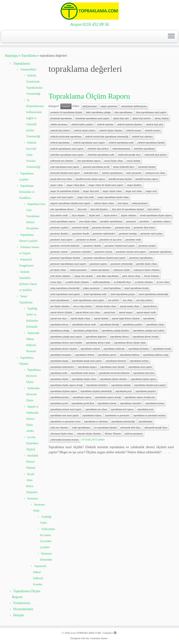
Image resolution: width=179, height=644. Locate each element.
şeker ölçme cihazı (131, 276)
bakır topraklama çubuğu (98, 112)
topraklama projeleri (146, 391)
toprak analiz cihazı (130, 306)
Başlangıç (12, 56)
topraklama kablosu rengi (156, 355)
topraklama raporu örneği (108, 397)
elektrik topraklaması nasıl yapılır (67, 149)
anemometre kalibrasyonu (134, 106)
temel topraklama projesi (123, 294)
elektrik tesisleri (153, 130)
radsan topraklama (100, 270)
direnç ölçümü (162, 118)
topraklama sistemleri (131, 403)
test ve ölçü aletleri (83, 306)
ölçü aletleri (153, 209)
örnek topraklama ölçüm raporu (156, 215)
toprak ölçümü (101, 318)
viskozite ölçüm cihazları (89, 434)
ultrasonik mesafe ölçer (156, 428)
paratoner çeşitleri (59, 227)
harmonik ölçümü (147, 167)
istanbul (66, 106)
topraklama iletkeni (85, 355)
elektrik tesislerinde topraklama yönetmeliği (107, 137)
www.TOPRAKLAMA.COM (86, 633)
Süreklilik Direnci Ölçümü (32, 462)
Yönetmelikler (28, 69)
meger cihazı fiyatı (76, 185)
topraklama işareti (107, 355)
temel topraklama (112, 288)
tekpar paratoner (91, 288)
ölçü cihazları (79, 215)
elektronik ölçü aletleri (156, 155)
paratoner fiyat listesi (144, 227)
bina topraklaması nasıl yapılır (151, 112)
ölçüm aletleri (111, 215)
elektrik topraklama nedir (121, 143)
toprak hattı (109, 312)
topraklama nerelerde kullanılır (114, 373)
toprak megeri (126, 312)
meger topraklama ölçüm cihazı (113, 197)
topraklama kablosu (130, 355)
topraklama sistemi (107, 403)
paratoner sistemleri (81, 252)
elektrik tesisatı (134, 130)
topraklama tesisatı (155, 403)
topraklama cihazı (155, 324)
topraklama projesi (60, 397)
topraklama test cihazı (96, 409)
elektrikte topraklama (144, 149)
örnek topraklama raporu (63, 221)
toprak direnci (150, 306)
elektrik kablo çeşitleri (82, 124)
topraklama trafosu (92, 415)
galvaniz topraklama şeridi (96, 167)
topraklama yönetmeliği (123, 421)
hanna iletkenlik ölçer (124, 167)
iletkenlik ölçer (91, 173)
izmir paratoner (134, 173)
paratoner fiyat (122, 227)
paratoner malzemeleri (104, 234)
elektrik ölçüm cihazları (111, 130)
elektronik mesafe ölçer (130, 155)
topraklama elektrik (90, 349)
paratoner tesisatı (103, 252)
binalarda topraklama (61, 118)
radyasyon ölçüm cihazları (147, 270)
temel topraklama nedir (95, 294)
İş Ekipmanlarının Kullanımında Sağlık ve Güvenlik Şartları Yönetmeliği (35, 118)
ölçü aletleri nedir (59, 215)
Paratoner (33, 499)
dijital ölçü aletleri (142, 118)
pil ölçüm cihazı (58, 270)
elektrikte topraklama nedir (101, 155)
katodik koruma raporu (147, 179)
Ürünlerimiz (22, 603)
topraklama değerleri (96, 337)
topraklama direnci (120, 337)
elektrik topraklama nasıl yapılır (89, 143)
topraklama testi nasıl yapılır (65, 415)
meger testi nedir (86, 197)
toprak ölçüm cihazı (81, 318)
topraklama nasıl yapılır (140, 367)
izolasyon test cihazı (155, 173)
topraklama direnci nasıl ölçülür (66, 343)
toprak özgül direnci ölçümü (126, 318)
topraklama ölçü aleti (144, 373)
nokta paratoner (140, 203)
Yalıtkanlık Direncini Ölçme (33, 394)
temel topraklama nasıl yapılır (65, 294)
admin (101, 440)
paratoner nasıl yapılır (62, 240)
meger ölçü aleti (91, 191)
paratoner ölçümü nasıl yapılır (120, 246)
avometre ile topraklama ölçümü (66, 112)
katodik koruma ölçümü (120, 179)
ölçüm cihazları (129, 215)
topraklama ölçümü (121, 385)
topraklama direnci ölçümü (64, 349)
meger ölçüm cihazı (112, 191)
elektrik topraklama (60, 143)
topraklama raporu (82, 397)
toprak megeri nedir (146, 312)
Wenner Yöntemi (113, 434)
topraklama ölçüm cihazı (84, 379)
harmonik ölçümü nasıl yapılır (65, 173)
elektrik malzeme (105, 124)
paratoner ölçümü (92, 246)
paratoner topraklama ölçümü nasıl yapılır (105, 258)
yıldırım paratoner (134, 434)
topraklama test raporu (122, 409)
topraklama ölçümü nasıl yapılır (150, 385)
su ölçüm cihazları (144, 282)
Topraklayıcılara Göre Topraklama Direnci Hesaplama (36, 216)
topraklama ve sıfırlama (96, 421)
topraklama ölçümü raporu (64, 391)
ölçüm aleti (95, 215)
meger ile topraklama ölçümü (65, 191)
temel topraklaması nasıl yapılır (89, 300)
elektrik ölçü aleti (154, 124)
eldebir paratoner (59, 124)
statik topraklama (101, 282)
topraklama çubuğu (60, 331)
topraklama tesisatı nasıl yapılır (66, 409)
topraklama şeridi (59, 403)
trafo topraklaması (81, 428)
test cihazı (128, 300)
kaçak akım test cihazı (61, 179)
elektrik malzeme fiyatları (130, 124)
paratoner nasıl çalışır (152, 234)
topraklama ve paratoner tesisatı (149, 415)
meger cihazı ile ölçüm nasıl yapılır (106, 185)
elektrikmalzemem (121, 149)
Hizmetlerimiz (23, 609)
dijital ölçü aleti (121, 118)
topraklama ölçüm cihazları (114, 379)
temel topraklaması (60, 300)
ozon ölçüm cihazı (88, 221)
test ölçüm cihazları (60, 306)
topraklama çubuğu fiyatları (115, 331)
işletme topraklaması (112, 173)
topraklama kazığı (59, 361)
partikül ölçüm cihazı (147, 264)
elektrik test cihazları (143, 137)
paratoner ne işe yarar (111, 240)
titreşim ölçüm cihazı (106, 306)
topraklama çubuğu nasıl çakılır (149, 331)
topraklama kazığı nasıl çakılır (87, 361)
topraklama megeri (87, 367)
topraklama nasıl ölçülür (113, 367)
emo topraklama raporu (89, 161)
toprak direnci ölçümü (61, 312)
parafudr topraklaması (112, 221)
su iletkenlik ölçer (122, 282)
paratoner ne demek (86, 240)
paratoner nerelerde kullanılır (65, 246)
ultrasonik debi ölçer (131, 428)
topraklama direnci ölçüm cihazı (130, 343)
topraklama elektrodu (114, 349)
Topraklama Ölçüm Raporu (89, 96)
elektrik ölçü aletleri (60, 130)
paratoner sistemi (59, 252)
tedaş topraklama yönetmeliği (65, 288)
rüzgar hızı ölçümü (84, 276)
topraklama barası (59, 324)
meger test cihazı (134, 191)
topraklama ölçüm (59, 379)
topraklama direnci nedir (98, 343)
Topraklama (29, 56)
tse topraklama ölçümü (105, 428)
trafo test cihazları (59, 428)
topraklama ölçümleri (97, 385)
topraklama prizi (124, 391)
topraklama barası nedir (84, 324)
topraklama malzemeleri (62, 367)
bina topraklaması (123, 112)
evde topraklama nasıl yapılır (65, 167)
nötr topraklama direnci (62, 209)
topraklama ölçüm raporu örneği (67, 385)
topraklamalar (146, 421)
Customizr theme (98, 638)
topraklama (149, 318)
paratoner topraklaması (141, 258)
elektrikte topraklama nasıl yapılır (67, 155)
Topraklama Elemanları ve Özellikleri (27, 192)
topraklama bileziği (110, 324)
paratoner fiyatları (59, 234)
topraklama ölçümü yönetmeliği (96, 391)
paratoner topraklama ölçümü (65, 258)
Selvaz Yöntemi (151, 276)
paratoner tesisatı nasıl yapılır (131, 252)
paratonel (131, 221)
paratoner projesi (147, 246)
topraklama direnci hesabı (146, 337)
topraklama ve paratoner (117, 415)
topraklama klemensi (116, 361)
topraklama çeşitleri (133, 324)
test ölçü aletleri (144, 300)
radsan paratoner (78, 270)
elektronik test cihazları (62, 161)
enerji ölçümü (134, 161)
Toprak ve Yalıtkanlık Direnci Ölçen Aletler (32, 419)
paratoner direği (80, 227)
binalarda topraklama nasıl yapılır (93, 118)
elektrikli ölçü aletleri (98, 149)
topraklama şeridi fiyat (83, 403)
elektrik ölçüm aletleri (85, 130)
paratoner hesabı (81, 234)
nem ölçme (123, 203)
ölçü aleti (82, 209)
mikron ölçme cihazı (104, 203)
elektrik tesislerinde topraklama (66, 137)
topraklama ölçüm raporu (144, 379)
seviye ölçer (56, 282)
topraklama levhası (139, 361)
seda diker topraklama (108, 276)
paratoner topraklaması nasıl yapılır (68, 264)
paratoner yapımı (98, 264)
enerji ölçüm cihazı (114, 161)
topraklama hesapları (61, 355)
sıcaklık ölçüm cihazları (77, 282)
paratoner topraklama (160, 252)
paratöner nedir (133, 240)
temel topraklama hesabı (137, 288)
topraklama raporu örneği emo (140, 397)
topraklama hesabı (162, 349)
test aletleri (114, 300)
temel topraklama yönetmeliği (153, 294)
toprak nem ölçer (59, 318)
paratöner (145, 221)
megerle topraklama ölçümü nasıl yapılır (70, 203)
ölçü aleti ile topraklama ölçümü (128, 209)
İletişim (19, 615)
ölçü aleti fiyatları (99, 209)
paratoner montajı (128, 234)
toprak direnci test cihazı (88, 312)
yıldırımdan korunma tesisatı (64, 440)
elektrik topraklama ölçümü (151, 143)
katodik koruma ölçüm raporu (90, 179)
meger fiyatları (134, 185)
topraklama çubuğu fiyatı (86, 331)
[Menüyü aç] (171, 37)
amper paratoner (109, 106)
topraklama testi (145, 409)
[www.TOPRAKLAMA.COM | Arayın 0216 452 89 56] (89, 11)
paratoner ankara (162, 221)
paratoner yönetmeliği (122, 264)
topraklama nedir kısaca (83, 373)
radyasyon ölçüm (121, 270)
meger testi (151, 191)
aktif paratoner (90, 106)
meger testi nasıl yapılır (62, 197)
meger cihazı (57, 185)
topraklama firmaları (139, 349)
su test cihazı (163, 282)
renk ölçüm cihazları (60, 276)
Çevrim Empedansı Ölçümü (32, 443)
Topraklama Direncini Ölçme (33, 376)
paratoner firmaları (102, 227)
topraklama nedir (59, 373)
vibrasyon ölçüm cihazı (62, 434)
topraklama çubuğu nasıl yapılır (66, 337)
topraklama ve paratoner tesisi (65, 421)
